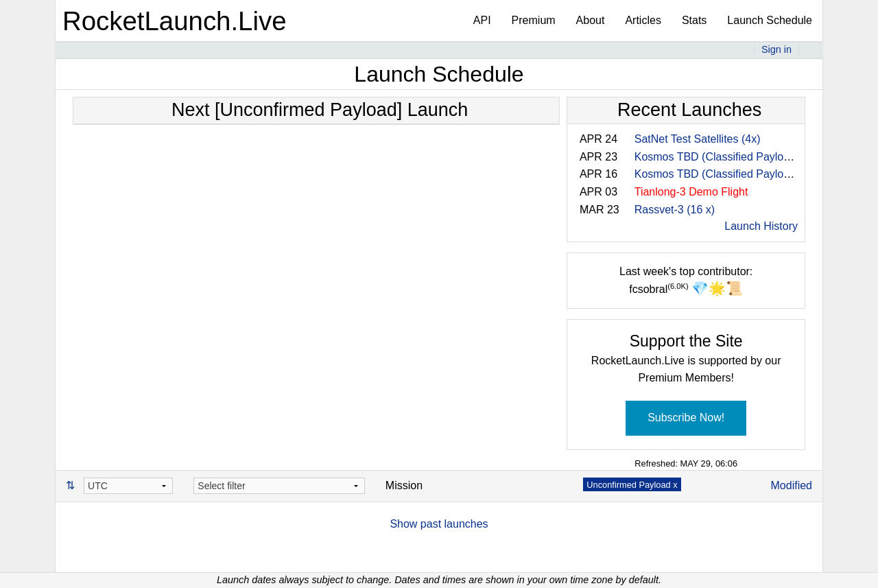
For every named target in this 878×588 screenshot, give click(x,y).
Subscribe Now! (686, 418)
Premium (534, 20)
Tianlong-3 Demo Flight (691, 192)
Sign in (776, 49)
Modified (792, 485)
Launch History (761, 226)
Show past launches (439, 524)
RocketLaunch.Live (175, 21)
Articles (643, 20)
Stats (694, 20)
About (591, 20)
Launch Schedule (770, 20)
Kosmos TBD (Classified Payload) (717, 157)
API (482, 20)
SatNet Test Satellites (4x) (698, 139)
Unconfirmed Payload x (632, 485)
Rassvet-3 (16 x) (675, 210)
